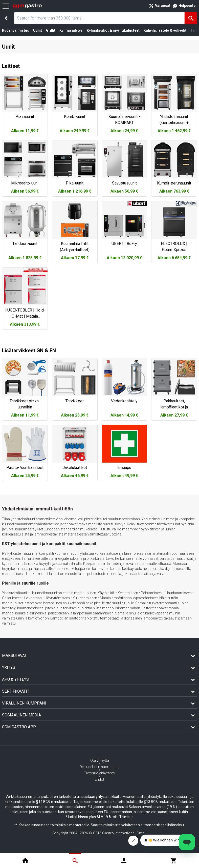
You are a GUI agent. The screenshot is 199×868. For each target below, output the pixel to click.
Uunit (38, 30)
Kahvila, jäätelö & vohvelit (165, 30)
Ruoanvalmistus (16, 30)
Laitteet (11, 66)
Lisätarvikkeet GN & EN (29, 350)
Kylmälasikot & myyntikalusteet (113, 30)
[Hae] (191, 18)
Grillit (51, 30)
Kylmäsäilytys (71, 30)
